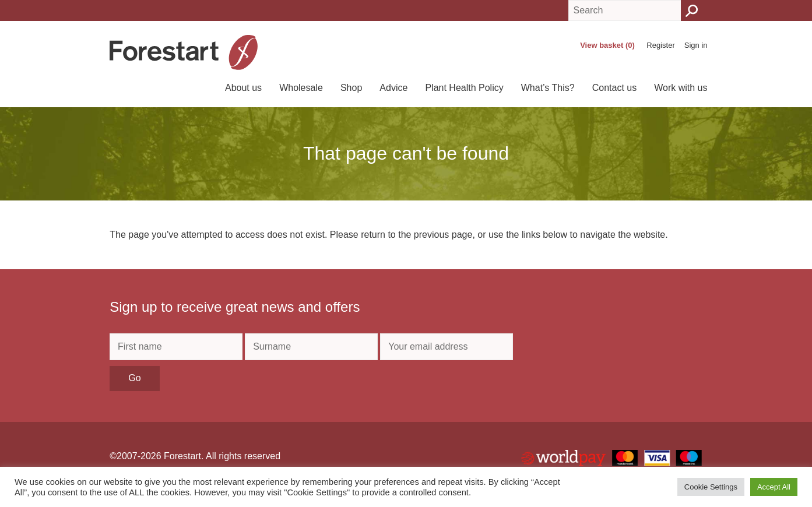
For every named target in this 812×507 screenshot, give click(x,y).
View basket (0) (607, 45)
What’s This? (548, 88)
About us (243, 88)
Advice (393, 88)
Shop (351, 88)
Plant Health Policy (464, 88)
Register (660, 45)
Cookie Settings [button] (711, 487)
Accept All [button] (774, 487)
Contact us (614, 88)
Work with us (681, 88)
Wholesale (301, 88)
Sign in (696, 45)
